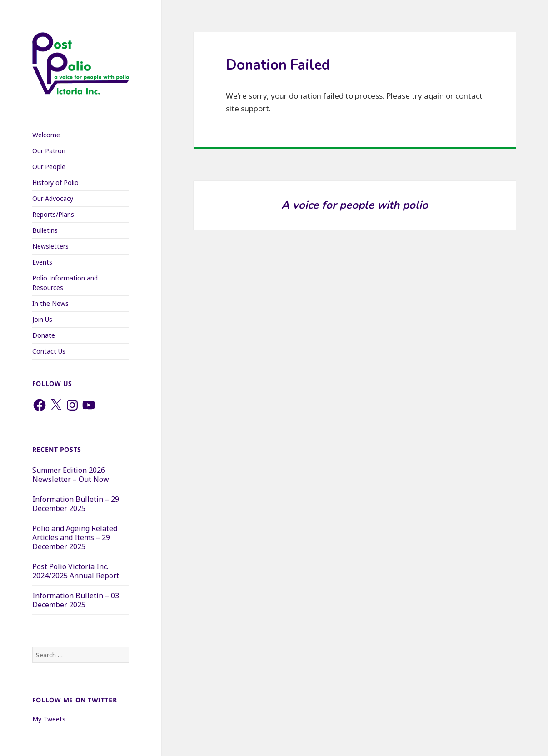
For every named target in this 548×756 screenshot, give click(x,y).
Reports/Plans (53, 214)
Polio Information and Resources (65, 283)
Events (42, 262)
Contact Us (49, 351)
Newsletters (50, 246)
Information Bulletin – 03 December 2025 (76, 600)
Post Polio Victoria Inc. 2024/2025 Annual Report (76, 571)
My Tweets (49, 719)
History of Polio (55, 183)
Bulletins (45, 230)
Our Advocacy (53, 198)
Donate (44, 335)
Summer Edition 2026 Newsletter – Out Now (71, 475)
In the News (50, 303)
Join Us (42, 319)
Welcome (46, 135)
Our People (49, 167)
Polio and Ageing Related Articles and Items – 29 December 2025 (75, 537)
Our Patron (49, 151)
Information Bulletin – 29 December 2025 (76, 504)
